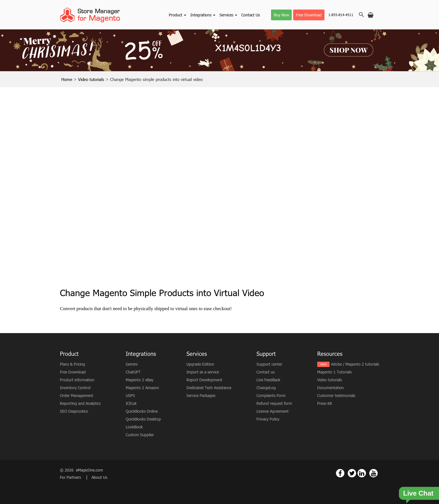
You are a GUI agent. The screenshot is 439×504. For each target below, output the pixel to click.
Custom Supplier (140, 435)
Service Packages (201, 395)
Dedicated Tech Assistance (209, 388)
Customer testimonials (336, 395)
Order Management (77, 395)
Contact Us (251, 15)
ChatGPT (133, 372)
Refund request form (274, 403)
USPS (130, 395)
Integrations (203, 15)
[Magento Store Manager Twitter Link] (352, 473)
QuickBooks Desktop (143, 419)
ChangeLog (266, 388)
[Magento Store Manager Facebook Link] (340, 473)
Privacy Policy (268, 419)
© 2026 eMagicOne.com (81, 470)
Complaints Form (271, 395)
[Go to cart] (371, 15)
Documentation (331, 388)
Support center (269, 364)
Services (228, 15)
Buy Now (281, 15)
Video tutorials (91, 79)
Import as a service (203, 372)
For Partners (71, 477)
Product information (77, 380)
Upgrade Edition (200, 364)
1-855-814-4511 (341, 15)
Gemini (132, 364)
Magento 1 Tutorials (334, 372)
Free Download (309, 15)
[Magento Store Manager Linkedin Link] (362, 473)
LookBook (134, 427)
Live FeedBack (268, 380)
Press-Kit (325, 403)
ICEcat (131, 403)
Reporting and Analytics (80, 403)
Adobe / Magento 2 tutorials (355, 364)
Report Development (204, 380)
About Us (99, 477)
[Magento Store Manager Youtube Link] (373, 473)
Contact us (266, 372)
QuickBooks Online (142, 411)
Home (67, 79)
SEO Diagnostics (74, 411)
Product (178, 15)
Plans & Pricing (73, 364)
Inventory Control (75, 388)
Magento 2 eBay (140, 380)
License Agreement (273, 411)
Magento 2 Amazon (142, 388)
